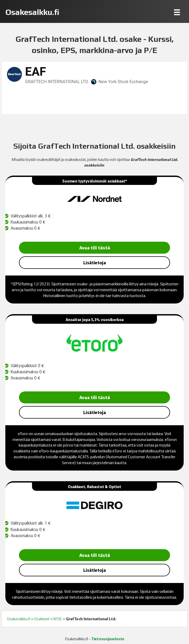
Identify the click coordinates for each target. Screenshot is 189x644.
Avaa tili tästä (95, 247)
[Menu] (177, 12)
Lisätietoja (95, 262)
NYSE (58, 619)
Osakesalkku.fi (19, 619)
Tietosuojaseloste (108, 639)
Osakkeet (42, 619)
